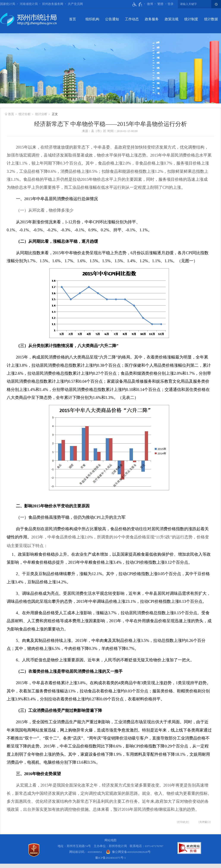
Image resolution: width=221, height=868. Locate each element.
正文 (55, 114)
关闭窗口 (205, 822)
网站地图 (110, 840)
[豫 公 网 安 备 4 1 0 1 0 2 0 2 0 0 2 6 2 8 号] (128, 852)
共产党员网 (75, 4)
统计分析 (25, 114)
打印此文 (183, 822)
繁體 (160, 4)
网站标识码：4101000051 (86, 852)
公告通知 (112, 19)
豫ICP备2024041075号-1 (110, 858)
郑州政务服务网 (53, 4)
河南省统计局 (29, 4)
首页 (73, 19)
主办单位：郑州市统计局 (110, 846)
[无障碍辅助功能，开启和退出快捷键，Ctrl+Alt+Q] (137, 4)
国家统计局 (8, 4)
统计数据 (211, 19)
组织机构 (92, 19)
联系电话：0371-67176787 (147, 846)
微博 (150, 4)
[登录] (170, 4)
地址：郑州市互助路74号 (74, 846)
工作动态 (132, 19)
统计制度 (191, 19)
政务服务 (152, 19)
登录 (170, 4)
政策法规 (172, 19)
